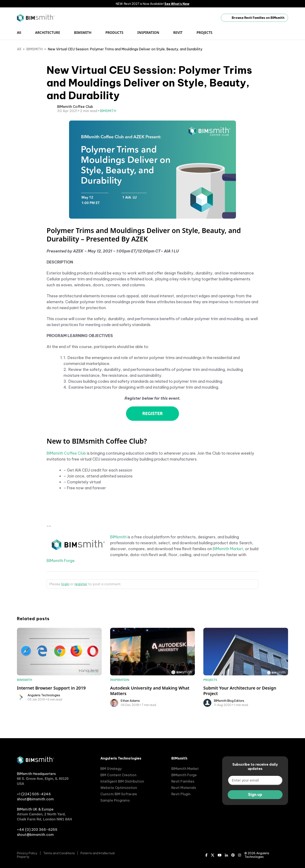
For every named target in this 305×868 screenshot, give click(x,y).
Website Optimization (119, 788)
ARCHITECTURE (48, 33)
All (19, 33)
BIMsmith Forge (61, 561)
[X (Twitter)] (213, 855)
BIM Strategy (111, 769)
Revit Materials (184, 788)
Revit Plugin (181, 794)
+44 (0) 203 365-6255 (37, 830)
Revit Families (183, 781)
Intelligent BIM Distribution (122, 781)
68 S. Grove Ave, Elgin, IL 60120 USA (43, 781)
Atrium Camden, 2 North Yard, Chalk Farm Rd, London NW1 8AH (44, 817)
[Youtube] (220, 855)
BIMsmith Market (228, 549)
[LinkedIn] (226, 855)
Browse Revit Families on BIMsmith (254, 18)
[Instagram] (240, 855)
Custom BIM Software (119, 794)
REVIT (178, 33)
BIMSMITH (83, 33)
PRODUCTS (114, 33)
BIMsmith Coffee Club (66, 453)
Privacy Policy (27, 853)
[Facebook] (207, 855)
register (81, 584)
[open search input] (286, 33)
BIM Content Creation (118, 775)
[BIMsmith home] (35, 762)
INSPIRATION (148, 33)
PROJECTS (204, 33)
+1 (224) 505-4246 (34, 794)
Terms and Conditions (59, 853)
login (65, 584)
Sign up (255, 795)
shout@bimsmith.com (35, 799)
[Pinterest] (233, 855)
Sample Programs (115, 800)
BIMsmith (118, 537)
